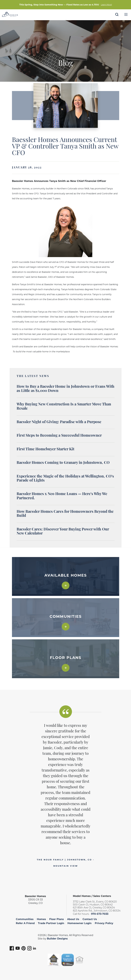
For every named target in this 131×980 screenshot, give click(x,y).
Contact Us (90, 919)
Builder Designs (57, 939)
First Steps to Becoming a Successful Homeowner (59, 436)
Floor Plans (57, 919)
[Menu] (126, 14)
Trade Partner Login (51, 923)
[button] (117, 19)
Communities (25, 919)
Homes (41, 919)
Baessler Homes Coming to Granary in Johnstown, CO (63, 463)
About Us (73, 919)
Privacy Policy (104, 923)
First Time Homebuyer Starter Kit (45, 449)
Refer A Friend (25, 923)
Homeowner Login (79, 923)
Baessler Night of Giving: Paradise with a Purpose (59, 422)
